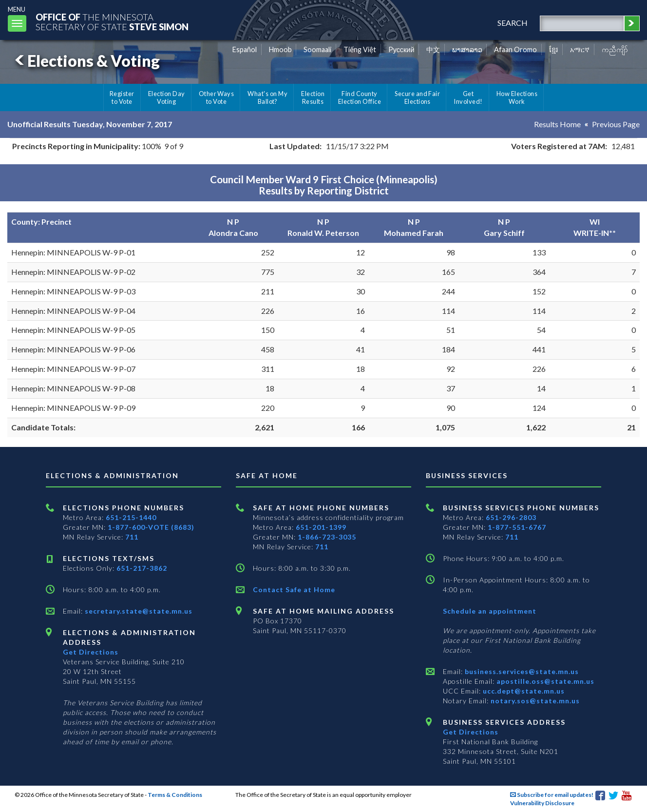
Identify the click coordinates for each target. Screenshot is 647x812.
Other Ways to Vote (217, 97)
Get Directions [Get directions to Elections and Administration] (91, 652)
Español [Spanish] (245, 49)
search (513, 23)
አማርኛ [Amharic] (580, 49)
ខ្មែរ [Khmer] (554, 49)
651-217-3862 (142, 568)
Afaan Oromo (515, 49)
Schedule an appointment (490, 611)
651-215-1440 (131, 517)
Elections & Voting (86, 61)
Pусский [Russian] (401, 49)
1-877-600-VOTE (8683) (151, 527)
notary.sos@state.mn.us (534, 701)
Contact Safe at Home (294, 590)
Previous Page (616, 124)
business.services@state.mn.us (521, 671)
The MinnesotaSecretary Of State (112, 22)
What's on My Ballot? (267, 97)
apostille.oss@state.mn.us (544, 681)
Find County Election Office (360, 97)
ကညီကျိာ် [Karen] (615, 49)
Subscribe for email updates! (552, 795)
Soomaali (317, 49)
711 (132, 537)
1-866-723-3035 (327, 537)
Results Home (557, 124)
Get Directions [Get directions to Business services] (471, 732)
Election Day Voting (167, 97)
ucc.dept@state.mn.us (523, 691)
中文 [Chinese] (433, 49)
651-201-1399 (321, 527)
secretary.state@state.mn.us (138, 611)
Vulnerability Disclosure (542, 803)
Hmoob (280, 49)
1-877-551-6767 (517, 527)
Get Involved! (468, 97)
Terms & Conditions (175, 795)
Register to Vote (122, 97)
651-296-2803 (511, 517)
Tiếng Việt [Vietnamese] (360, 49)
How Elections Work (517, 97)
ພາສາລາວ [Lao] (467, 49)
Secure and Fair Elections (417, 97)
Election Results (313, 97)
